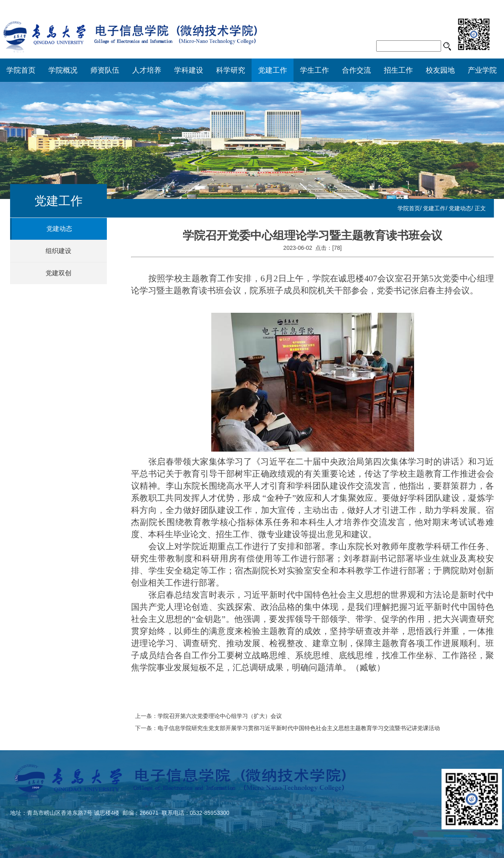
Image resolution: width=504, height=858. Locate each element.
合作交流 (356, 70)
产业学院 (482, 70)
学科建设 (189, 70)
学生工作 (314, 70)
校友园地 (440, 70)
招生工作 (398, 70)
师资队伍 (105, 70)
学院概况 (63, 70)
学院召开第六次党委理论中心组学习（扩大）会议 (220, 716)
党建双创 (58, 273)
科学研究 (231, 70)
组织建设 (58, 251)
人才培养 (147, 70)
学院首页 (21, 70)
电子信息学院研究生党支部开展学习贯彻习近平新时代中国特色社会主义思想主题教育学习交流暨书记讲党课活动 (299, 728)
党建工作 (273, 70)
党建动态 (460, 208)
